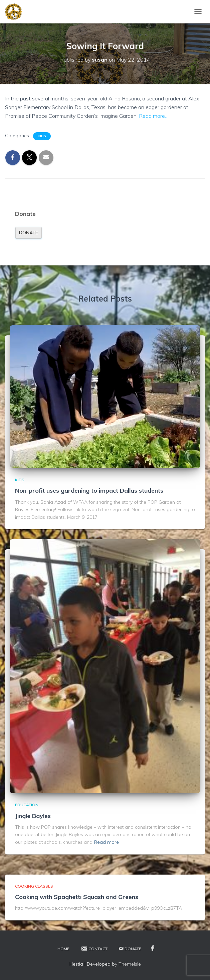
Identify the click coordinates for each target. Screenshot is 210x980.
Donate (29, 233)
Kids (42, 136)
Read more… (154, 116)
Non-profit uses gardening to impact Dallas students (89, 491)
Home (63, 949)
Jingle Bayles (33, 816)
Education (27, 805)
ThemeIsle (130, 964)
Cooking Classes (34, 886)
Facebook (153, 949)
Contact (94, 949)
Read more (107, 842)
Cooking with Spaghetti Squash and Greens (77, 897)
